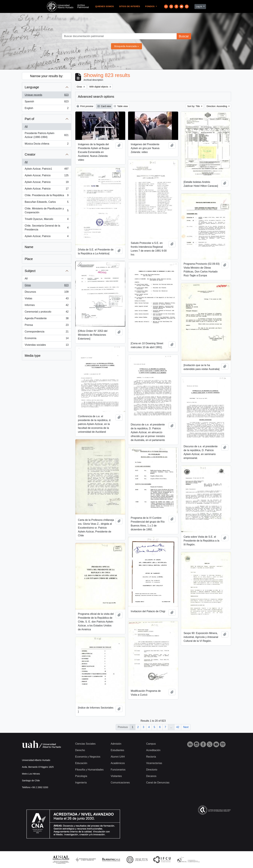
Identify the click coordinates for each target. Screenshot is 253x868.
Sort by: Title (194, 106)
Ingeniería (81, 783)
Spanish (47, 102)
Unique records (47, 96)
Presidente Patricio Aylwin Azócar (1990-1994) (47, 135)
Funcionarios (118, 770)
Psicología (81, 776)
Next (186, 727)
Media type (33, 356)
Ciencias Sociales (85, 744)
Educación (81, 763)
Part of (29, 119)
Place (29, 259)
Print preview (85, 106)
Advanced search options (96, 97)
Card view (104, 106)
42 (178, 727)
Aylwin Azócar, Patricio (47, 189)
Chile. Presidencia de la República (47, 196)
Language (32, 87)
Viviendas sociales (47, 346)
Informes (47, 306)
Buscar (184, 36)
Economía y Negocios (88, 757)
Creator (30, 154)
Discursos (47, 293)
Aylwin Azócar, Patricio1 (47, 169)
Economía (47, 339)
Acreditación (153, 750)
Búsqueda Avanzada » (126, 46)
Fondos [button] (150, 6)
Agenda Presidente (47, 319)
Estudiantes (117, 750)
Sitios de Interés (130, 6)
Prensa (47, 326)
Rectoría (151, 757)
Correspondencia (47, 332)
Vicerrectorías (154, 763)
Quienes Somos (105, 6)
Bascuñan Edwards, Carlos (47, 203)
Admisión (116, 744)
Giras (47, 286)
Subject (30, 271)
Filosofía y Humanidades (89, 770)
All (26, 127)
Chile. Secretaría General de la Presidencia (47, 228)
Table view (121, 106)
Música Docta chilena (47, 144)
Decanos (151, 776)
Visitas (47, 299)
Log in (199, 6)
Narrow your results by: (47, 76)
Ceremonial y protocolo (47, 312)
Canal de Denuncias (158, 783)
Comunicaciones (120, 783)
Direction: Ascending (217, 106)
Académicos (118, 763)
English (47, 109)
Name (29, 247)
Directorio (152, 770)
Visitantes (116, 776)
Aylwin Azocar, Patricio (47, 176)
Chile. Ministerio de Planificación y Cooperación (47, 210)
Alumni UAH (118, 757)
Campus (151, 744)
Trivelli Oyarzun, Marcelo (47, 220)
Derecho (80, 750)
